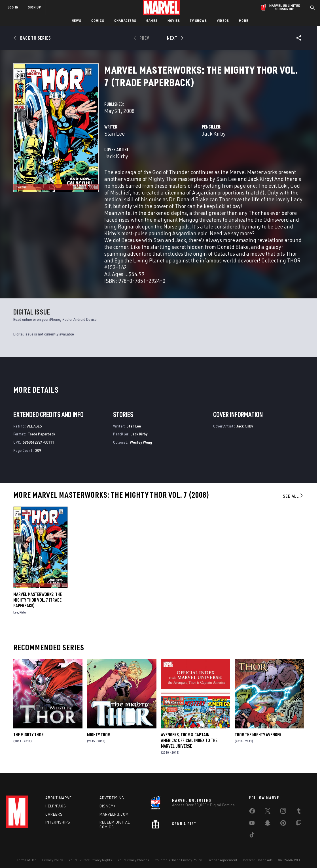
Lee (16, 612)
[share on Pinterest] (283, 824)
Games (152, 21)
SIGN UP (34, 7)
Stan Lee (115, 133)
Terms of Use (27, 860)
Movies (174, 21)
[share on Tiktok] (252, 836)
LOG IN (13, 7)
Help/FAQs (56, 806)
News (76, 21)
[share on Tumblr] (299, 812)
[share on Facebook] (252, 812)
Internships (58, 822)
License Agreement (222, 860)
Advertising (112, 798)
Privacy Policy (53, 860)
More (244, 21)
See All (293, 496)
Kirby (23, 612)
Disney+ (108, 806)
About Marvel (60, 798)
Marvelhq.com (114, 814)
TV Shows (198, 21)
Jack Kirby (214, 133)
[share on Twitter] (268, 812)
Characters (125, 21)
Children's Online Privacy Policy (178, 860)
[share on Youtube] (252, 824)
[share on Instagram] (283, 812)
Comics (98, 21)
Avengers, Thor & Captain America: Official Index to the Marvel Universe (189, 740)
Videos (223, 21)
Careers (54, 814)
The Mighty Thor (28, 735)
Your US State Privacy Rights (90, 860)
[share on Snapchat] (268, 824)
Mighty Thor (98, 735)
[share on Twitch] (299, 824)
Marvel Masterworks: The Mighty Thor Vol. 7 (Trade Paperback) (38, 600)
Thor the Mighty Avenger (258, 735)
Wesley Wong (141, 442)
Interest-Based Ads (258, 860)
